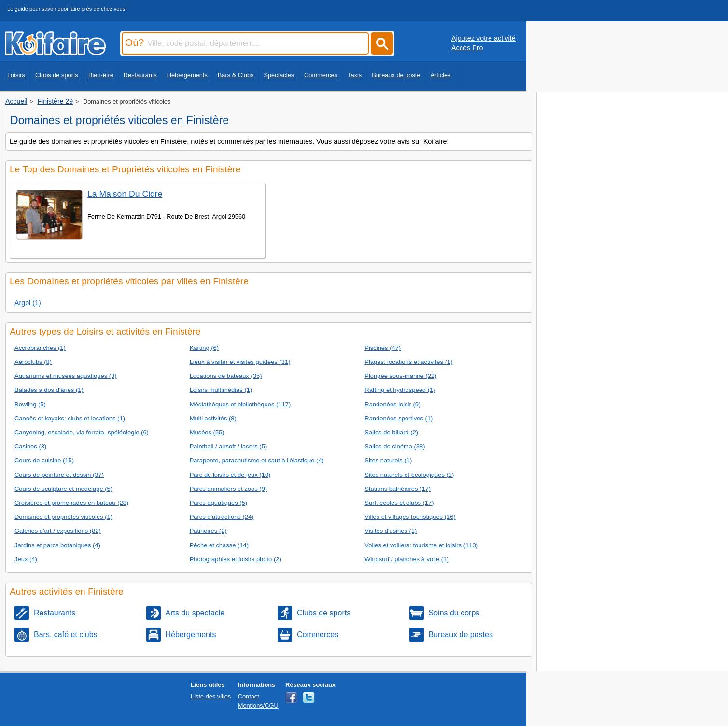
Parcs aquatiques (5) (219, 503)
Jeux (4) (26, 559)
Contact (249, 696)
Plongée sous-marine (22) (400, 376)
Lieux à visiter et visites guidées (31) (240, 362)
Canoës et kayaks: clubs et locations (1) (70, 418)
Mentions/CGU (258, 705)
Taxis (355, 75)
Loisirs (16, 75)
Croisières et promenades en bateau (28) (71, 503)
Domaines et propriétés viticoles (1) (63, 517)
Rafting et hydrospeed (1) (400, 390)
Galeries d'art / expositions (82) (58, 531)
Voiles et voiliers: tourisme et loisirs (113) (421, 545)
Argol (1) (28, 303)
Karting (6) (204, 348)
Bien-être (101, 75)
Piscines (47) (383, 348)
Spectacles (279, 75)
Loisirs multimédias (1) (221, 390)
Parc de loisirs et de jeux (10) (230, 475)
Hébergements (187, 75)
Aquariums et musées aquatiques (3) (66, 376)
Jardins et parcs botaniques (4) (57, 545)
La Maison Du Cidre (125, 194)
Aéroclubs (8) (33, 362)
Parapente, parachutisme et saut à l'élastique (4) (257, 460)
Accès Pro (467, 48)
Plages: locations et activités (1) (408, 362)
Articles (441, 75)
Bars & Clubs (236, 75)
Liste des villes (211, 696)
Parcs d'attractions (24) (222, 517)
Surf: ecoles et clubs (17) (399, 503)
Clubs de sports (57, 75)
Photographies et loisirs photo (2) (236, 559)
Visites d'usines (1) (391, 531)
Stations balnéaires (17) (398, 489)
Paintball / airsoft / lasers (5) (229, 446)
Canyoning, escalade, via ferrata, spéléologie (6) (82, 432)
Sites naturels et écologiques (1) (409, 475)
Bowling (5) (30, 404)
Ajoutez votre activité (483, 38)
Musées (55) (207, 432)
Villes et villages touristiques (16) (410, 517)
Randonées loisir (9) (392, 404)
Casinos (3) (30, 446)
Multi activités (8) (213, 418)
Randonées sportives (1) (399, 418)
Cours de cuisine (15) (44, 460)
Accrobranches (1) (40, 348)
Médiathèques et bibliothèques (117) (240, 404)
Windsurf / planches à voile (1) (406, 559)
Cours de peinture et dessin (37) (59, 475)
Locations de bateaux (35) (226, 376)
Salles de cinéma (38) (395, 446)
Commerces (321, 75)
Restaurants (140, 75)
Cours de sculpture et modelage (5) (63, 489)
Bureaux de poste (396, 75)
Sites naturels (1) (388, 460)
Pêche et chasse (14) (219, 545)
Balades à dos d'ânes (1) (49, 390)
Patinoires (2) (208, 531)
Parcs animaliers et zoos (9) (229, 489)
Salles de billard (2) (391, 432)
